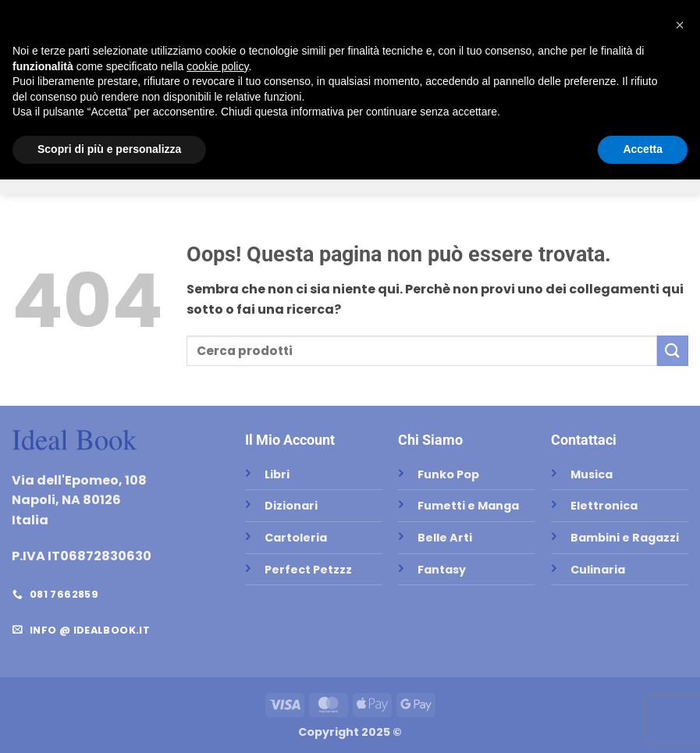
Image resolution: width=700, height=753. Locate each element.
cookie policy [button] (217, 640)
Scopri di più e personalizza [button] (109, 723)
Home (216, 59)
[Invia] (343, 82)
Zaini (564, 172)
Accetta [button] (643, 723)
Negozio (274, 59)
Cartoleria (622, 128)
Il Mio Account (290, 440)
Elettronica (495, 172)
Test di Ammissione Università (480, 128)
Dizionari (346, 128)
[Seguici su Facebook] (24, 19)
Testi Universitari (202, 128)
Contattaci (584, 440)
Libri (287, 128)
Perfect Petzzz (334, 172)
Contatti (227, 83)
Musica (419, 172)
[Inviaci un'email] (49, 19)
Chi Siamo (343, 59)
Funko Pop (239, 172)
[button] (674, 19)
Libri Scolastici (83, 128)
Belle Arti (161, 172)
